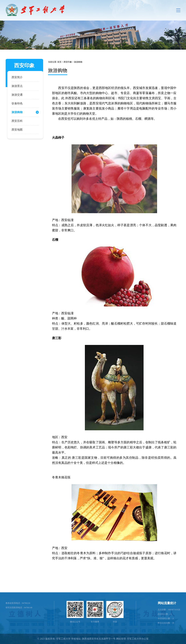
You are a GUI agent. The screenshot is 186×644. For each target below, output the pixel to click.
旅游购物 (78, 62)
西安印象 (68, 62)
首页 (59, 62)
